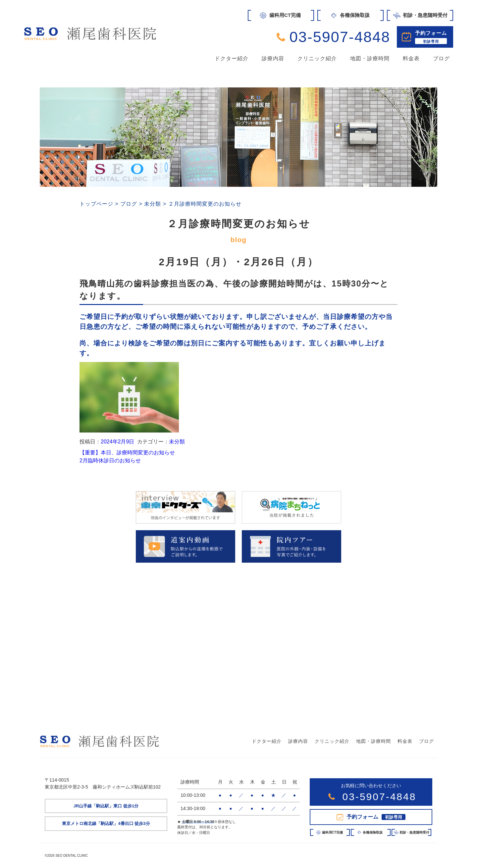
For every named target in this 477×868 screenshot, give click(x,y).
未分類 (177, 442)
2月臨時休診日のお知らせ (110, 460)
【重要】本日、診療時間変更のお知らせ (127, 453)
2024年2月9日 (117, 442)
